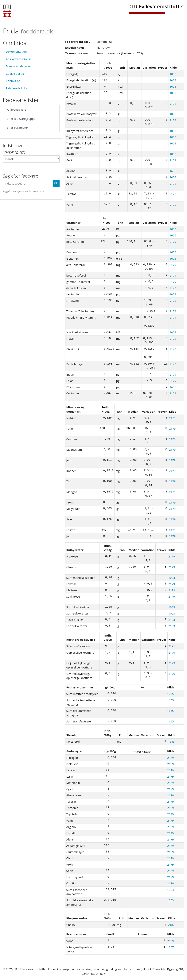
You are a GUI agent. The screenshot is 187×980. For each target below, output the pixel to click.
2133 (172, 620)
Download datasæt (18, 66)
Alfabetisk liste (16, 109)
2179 (173, 103)
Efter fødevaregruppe (21, 119)
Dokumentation (16, 52)
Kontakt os (13, 81)
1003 (173, 74)
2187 (171, 925)
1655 (173, 171)
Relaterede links (16, 88)
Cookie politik (15, 74)
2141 (172, 646)
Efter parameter (17, 128)
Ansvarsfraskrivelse (19, 59)
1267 (170, 947)
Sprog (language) (14, 152)
